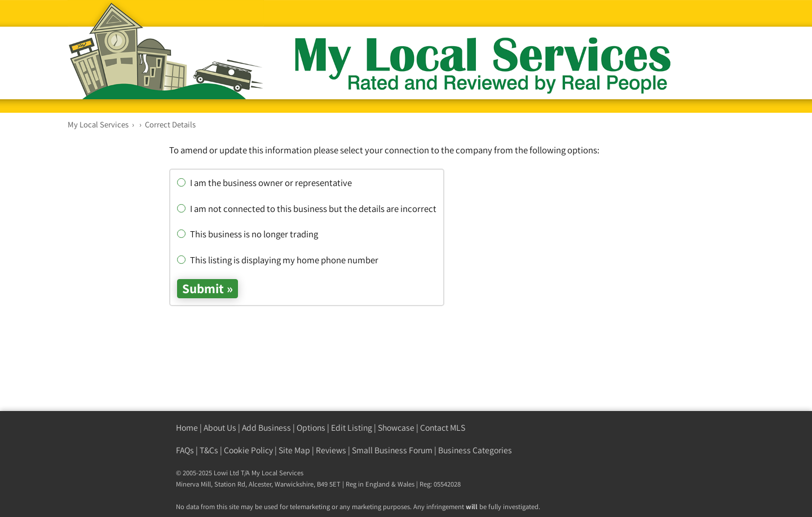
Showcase (396, 428)
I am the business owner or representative (264, 183)
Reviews (331, 450)
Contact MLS (443, 428)
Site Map (294, 450)
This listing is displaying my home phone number (278, 260)
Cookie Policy (248, 450)
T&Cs (209, 450)
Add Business (266, 428)
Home (187, 428)
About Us (220, 428)
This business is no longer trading (248, 234)
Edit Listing (352, 428)
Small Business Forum (392, 450)
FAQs (185, 450)
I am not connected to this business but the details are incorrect (307, 209)
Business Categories (475, 450)
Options (311, 428)
